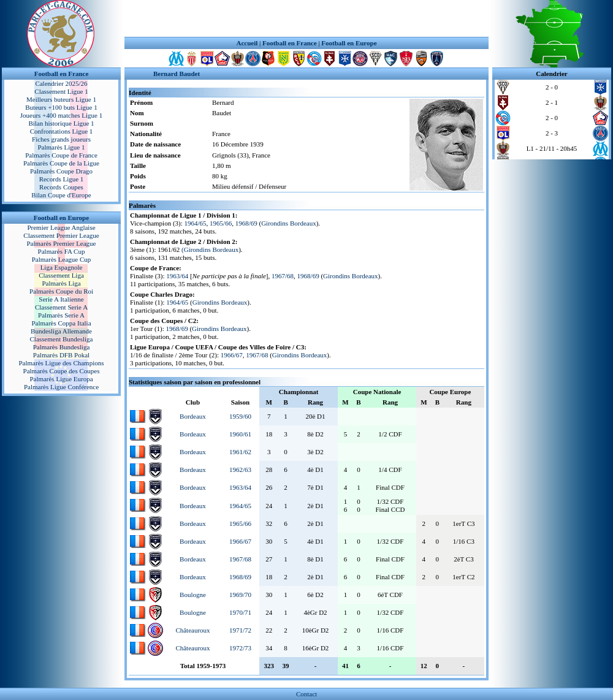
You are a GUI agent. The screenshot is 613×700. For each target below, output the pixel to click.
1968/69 (246, 223)
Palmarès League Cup (62, 259)
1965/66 (221, 223)
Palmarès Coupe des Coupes (62, 371)
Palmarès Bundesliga (62, 347)
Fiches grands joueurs (61, 139)
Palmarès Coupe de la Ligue (61, 163)
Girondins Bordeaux (289, 223)
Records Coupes (61, 187)
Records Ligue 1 (62, 179)
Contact (306, 694)
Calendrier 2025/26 (61, 83)
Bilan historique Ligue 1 (61, 123)
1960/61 (240, 434)
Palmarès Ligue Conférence (61, 387)
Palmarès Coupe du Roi (61, 291)
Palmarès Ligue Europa (61, 379)
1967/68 (283, 276)
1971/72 (240, 630)
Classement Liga (61, 275)
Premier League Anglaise (61, 227)
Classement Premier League (61, 235)
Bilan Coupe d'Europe (61, 195)
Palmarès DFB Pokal (61, 355)
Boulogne (193, 595)
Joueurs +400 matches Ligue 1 (62, 115)
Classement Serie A (61, 307)
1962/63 (240, 470)
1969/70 (240, 595)
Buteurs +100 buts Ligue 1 (61, 107)
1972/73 (240, 648)
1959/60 (240, 416)
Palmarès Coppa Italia (61, 323)
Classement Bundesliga (62, 339)
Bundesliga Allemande (61, 331)
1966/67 (232, 355)
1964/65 (196, 223)
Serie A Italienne (61, 299)
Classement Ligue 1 (61, 91)
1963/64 (177, 276)
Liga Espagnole (62, 267)
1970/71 (240, 612)
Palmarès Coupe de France (61, 155)
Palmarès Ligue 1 (62, 147)
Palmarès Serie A (61, 315)
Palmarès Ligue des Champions (61, 363)
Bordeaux (193, 416)
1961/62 (240, 452)
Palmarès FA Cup (62, 251)
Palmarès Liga (61, 283)
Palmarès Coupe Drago (61, 171)
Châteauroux (192, 630)
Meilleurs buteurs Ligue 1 (61, 99)
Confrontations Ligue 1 (62, 131)
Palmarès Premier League (61, 243)
